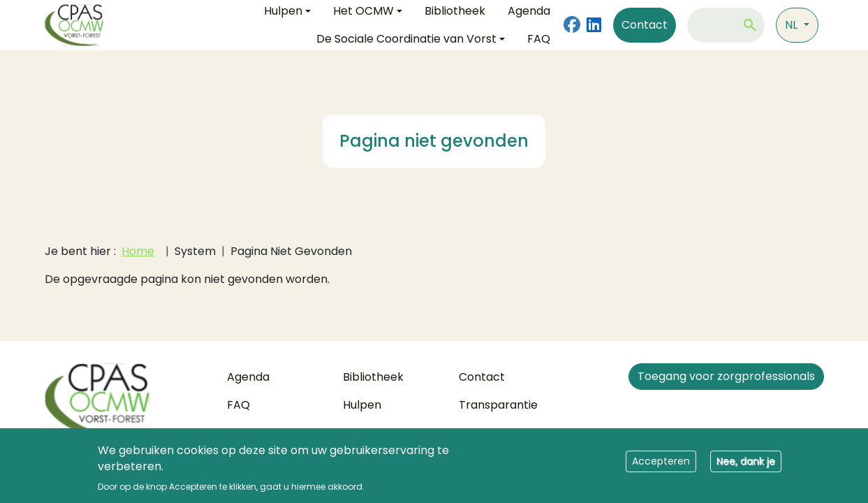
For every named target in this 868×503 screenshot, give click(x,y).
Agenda (248, 377)
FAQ (539, 39)
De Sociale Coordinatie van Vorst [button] (406, 39)
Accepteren (661, 466)
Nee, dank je (746, 466)
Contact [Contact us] (645, 25)
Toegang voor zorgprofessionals (726, 376)
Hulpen (362, 405)
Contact (482, 377)
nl (793, 25)
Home (138, 251)
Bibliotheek (373, 377)
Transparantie (498, 405)
